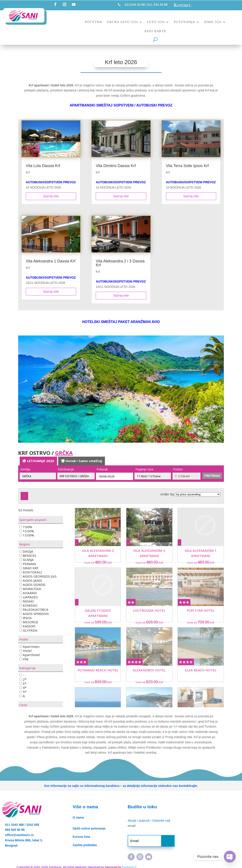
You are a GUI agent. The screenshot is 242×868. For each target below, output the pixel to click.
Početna (93, 22)
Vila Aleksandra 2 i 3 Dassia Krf (120, 263)
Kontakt (183, 5)
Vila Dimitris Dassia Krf (116, 166)
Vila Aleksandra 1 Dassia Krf (51, 261)
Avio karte (155, 31)
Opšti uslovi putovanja (89, 828)
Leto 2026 (156, 22)
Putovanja (184, 22)
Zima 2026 (213, 22)
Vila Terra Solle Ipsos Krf (187, 166)
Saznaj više (51, 196)
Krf (28, 172)
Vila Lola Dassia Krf (43, 166)
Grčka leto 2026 (122, 22)
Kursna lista (81, 837)
